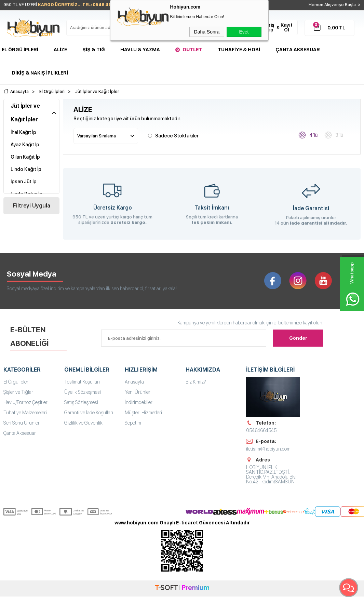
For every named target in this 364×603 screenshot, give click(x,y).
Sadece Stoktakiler (173, 135)
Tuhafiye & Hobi (239, 50)
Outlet (192, 50)
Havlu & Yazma (140, 50)
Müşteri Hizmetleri (143, 413)
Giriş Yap (269, 27)
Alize (60, 50)
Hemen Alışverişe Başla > (335, 5)
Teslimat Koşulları (82, 382)
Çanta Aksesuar (298, 50)
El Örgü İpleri (20, 50)
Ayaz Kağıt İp (25, 145)
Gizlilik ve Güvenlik (83, 423)
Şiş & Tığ (94, 50)
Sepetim (133, 423)
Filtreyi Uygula (32, 206)
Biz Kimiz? (196, 382)
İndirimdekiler (139, 402)
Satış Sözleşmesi (81, 402)
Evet (244, 32)
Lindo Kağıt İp (26, 169)
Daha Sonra (207, 32)
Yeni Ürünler (138, 392)
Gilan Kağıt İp (25, 157)
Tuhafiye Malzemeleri (25, 413)
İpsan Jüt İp (24, 182)
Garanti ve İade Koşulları (89, 413)
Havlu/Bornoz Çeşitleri (26, 402)
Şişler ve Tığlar (18, 392)
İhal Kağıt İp (23, 132)
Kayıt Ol (287, 27)
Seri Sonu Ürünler (22, 423)
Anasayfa (134, 382)
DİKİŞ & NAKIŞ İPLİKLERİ (40, 73)
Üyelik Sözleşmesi (83, 392)
